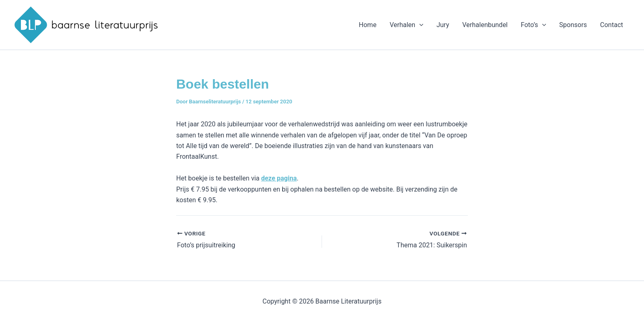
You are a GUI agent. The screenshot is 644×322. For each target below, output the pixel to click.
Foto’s (534, 25)
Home (368, 25)
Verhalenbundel (485, 25)
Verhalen (407, 25)
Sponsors (573, 25)
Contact (612, 25)
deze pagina (279, 178)
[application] (419, 25)
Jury (443, 25)
